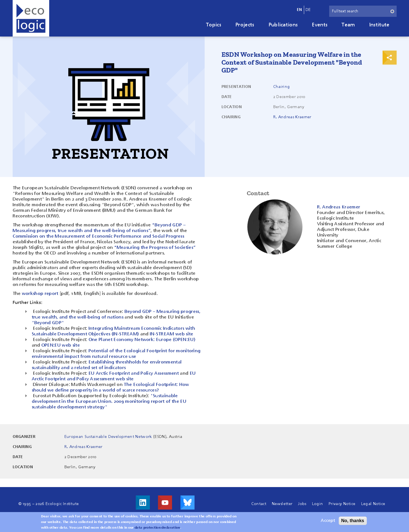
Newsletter (282, 504)
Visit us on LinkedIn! (143, 503)
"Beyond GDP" (48, 323)
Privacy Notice (342, 504)
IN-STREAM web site (172, 334)
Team (348, 25)
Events (320, 25)
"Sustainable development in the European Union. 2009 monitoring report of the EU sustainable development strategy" (109, 402)
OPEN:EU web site (61, 345)
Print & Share (390, 58)
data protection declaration (157, 529)
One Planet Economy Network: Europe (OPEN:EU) (142, 340)
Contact (259, 504)
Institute (379, 25)
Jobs (302, 504)
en (300, 10)
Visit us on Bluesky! (187, 503)
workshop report (40, 294)
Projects (245, 25)
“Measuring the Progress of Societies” (155, 248)
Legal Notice (373, 504)
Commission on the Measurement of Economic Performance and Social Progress (98, 237)
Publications (283, 25)
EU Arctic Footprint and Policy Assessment (134, 374)
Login (318, 504)
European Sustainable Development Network (108, 437)
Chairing (282, 87)
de (308, 10)
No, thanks (353, 522)
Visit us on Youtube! (165, 503)
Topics (214, 25)
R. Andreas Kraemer (292, 117)
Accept (328, 522)
